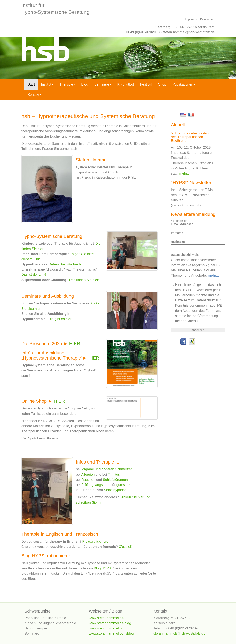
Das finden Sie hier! (84, 280)
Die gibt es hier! (61, 319)
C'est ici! (125, 547)
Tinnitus (114, 475)
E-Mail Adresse (182, 224)
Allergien (88, 475)
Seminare (103, 84)
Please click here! (96, 542)
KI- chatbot (126, 84)
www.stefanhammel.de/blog (110, 623)
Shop (162, 84)
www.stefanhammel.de (106, 618)
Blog (85, 84)
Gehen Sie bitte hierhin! (67, 264)
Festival (146, 84)
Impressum (192, 19)
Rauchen (88, 480)
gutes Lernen (126, 485)
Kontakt (34, 95)
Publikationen (184, 84)
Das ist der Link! (34, 275)
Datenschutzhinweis (185, 255)
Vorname (177, 233)
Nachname (178, 242)
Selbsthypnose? (116, 490)
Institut (47, 84)
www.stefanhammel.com (108, 628)
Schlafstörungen (115, 480)
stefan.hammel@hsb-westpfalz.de (189, 32)
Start (31, 84)
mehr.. (184, 173)
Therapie (67, 84)
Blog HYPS (102, 568)
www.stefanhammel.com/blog (111, 633)
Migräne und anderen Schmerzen (107, 469)
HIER (75, 344)
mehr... (213, 276)
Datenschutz (207, 19)
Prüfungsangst (93, 485)
